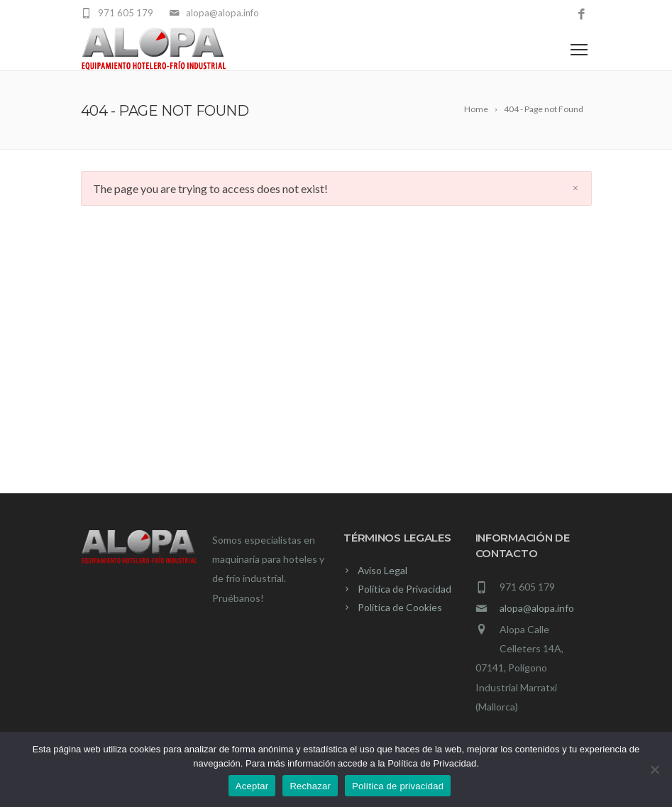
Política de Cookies (400, 607)
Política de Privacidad (404, 589)
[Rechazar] (654, 769)
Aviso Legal (382, 570)
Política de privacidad (398, 786)
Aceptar (252, 786)
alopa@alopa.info (537, 608)
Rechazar (310, 786)
